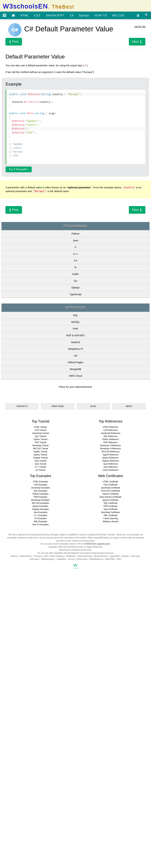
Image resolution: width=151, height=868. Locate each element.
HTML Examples (40, 720)
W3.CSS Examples (40, 742)
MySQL (75, 417)
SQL (75, 411)
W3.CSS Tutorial (40, 687)
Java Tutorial (40, 703)
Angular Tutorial (40, 696)
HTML (25, 15)
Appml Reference (111, 693)
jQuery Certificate (111, 739)
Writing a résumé (110, 760)
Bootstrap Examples (40, 739)
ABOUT (129, 645)
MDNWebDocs (96, 798)
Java (75, 336)
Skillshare (71, 795)
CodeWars (61, 798)
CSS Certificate (110, 723)
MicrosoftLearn (101, 795)
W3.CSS (118, 15)
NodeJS (75, 438)
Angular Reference (110, 699)
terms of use (65, 779)
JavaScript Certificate (111, 726)
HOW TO (101, 15)
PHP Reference (111, 681)
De (144, 74)
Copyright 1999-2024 (58, 786)
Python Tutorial (40, 678)
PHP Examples (40, 736)
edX (46, 795)
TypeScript (76, 390)
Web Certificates (110, 714)
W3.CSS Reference (111, 690)
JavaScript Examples (40, 726)
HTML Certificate (111, 720)
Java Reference (110, 706)
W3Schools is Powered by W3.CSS (75, 789)
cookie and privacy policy (83, 779)
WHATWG (110, 798)
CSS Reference (111, 669)
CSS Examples (40, 723)
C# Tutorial (40, 709)
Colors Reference (111, 709)
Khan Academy (57, 795)
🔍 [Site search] (147, 15)
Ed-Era (71, 798)
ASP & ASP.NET (75, 431)
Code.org (135, 795)
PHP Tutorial (40, 681)
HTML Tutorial (40, 666)
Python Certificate (111, 733)
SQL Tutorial (40, 675)
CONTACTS (22, 645)
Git (75, 451)
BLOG (93, 645)
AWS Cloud (76, 471)
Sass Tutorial (40, 699)
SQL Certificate (111, 742)
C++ (75, 349)
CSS (37, 15)
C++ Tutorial (40, 706)
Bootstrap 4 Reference (110, 687)
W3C (119, 798)
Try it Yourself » (19, 217)
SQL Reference (110, 675)
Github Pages (76, 458)
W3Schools (82, 798)
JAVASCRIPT (55, 15)
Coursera (38, 795)
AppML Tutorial (40, 690)
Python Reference (110, 678)
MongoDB (76, 465)
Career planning (111, 757)
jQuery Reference (110, 696)
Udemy (14, 795)
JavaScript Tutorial (40, 672)
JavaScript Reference (111, 672)
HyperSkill (114, 795)
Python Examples (40, 733)
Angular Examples (40, 748)
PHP (76, 424)
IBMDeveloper (48, 798)
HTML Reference (111, 666)
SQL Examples (41, 729)
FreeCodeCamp (84, 795)
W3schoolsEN (38, 6)
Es (140, 74)
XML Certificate (111, 754)
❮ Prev (14, 89)
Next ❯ (137, 89)
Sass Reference (111, 703)
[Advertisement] (75, 46)
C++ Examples (40, 754)
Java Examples (40, 751)
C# (72, 15)
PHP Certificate (111, 745)
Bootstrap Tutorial (40, 684)
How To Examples (41, 763)
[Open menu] (4, 16)
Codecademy (25, 795)
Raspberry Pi (76, 444)
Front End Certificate (110, 729)
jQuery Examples (40, 745)
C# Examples (40, 757)
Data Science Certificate (111, 736)
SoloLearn (34, 798)
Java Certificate (111, 748)
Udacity (125, 795)
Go (75, 376)
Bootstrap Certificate (111, 751)
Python (76, 329)
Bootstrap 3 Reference (110, 684)
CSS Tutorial (40, 669)
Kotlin (75, 369)
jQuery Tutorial (40, 693)
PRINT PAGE (58, 645)
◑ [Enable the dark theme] (138, 15)
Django (84, 15)
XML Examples (40, 760)
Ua (136, 74)
